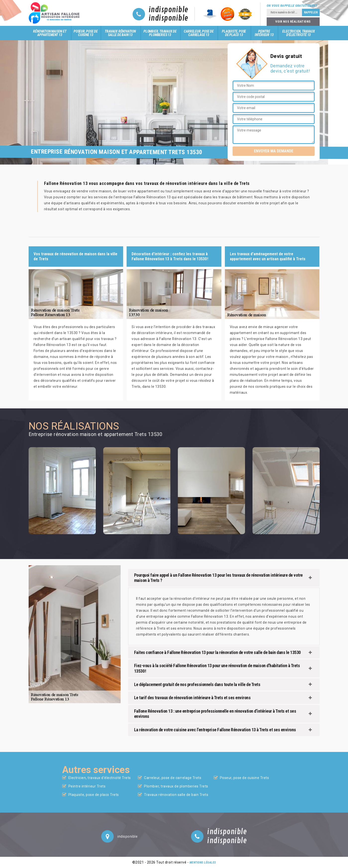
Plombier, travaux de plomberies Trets (176, 786)
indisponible (169, 10)
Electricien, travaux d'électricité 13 (298, 33)
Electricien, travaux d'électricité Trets (100, 778)
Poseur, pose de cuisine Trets (245, 778)
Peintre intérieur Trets (87, 786)
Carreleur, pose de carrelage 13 (199, 33)
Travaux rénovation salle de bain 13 (120, 33)
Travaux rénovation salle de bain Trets (176, 795)
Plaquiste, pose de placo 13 (234, 33)
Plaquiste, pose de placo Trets (94, 795)
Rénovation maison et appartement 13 (50, 33)
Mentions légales (203, 863)
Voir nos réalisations (293, 22)
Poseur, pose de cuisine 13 (86, 33)
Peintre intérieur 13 (264, 33)
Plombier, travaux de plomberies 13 (160, 33)
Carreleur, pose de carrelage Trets (173, 778)
